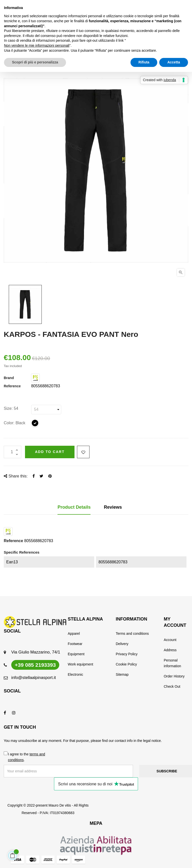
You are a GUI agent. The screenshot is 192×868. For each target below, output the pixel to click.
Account (170, 640)
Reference (12, 386)
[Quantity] (12, 452)
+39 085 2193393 (35, 665)
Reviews (113, 507)
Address (170, 650)
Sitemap (122, 674)
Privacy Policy (127, 654)
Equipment (76, 654)
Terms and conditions (132, 634)
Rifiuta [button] (144, 62)
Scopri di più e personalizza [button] (35, 62)
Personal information (172, 663)
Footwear (75, 644)
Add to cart (50, 452)
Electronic (75, 674)
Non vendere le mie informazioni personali (37, 45)
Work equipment (80, 664)
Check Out (172, 686)
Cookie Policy (126, 664)
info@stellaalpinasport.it (33, 678)
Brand (9, 378)
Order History (174, 676)
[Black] (35, 424)
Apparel (74, 634)
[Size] (46, 410)
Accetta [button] (174, 62)
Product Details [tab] (74, 507)
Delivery (122, 644)
